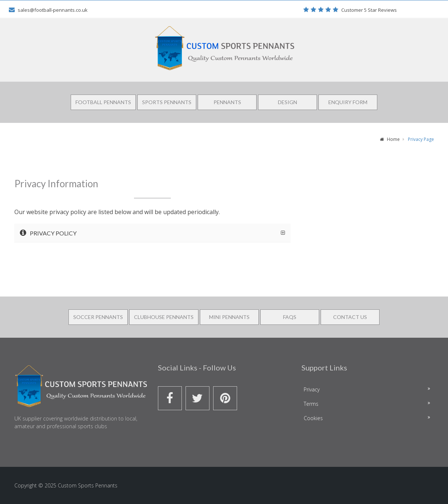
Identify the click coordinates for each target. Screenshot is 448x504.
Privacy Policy (48, 233)
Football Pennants (103, 102)
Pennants (227, 102)
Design (288, 102)
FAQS (290, 317)
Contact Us (350, 317)
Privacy (312, 389)
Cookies (313, 418)
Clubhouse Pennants (164, 317)
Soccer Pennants (98, 317)
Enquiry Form (348, 102)
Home (390, 139)
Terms (311, 404)
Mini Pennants (229, 317)
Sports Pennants (167, 102)
